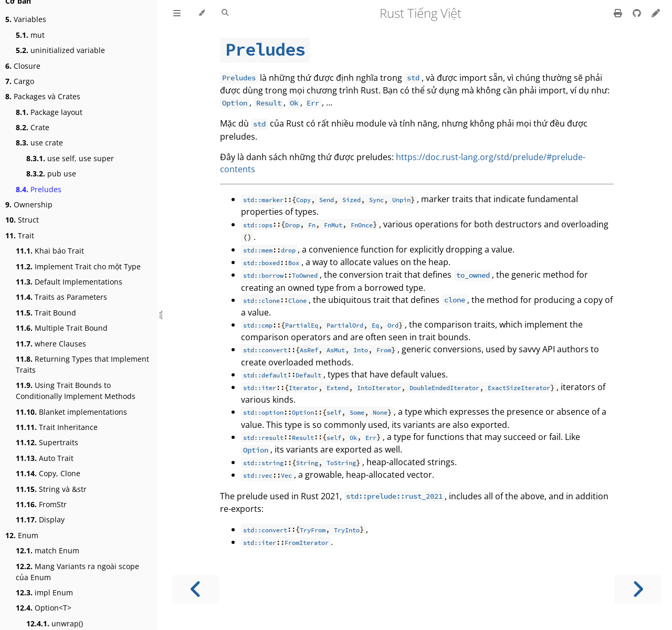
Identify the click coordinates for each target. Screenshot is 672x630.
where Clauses (51, 344)
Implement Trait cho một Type (78, 266)
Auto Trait (45, 458)
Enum (22, 535)
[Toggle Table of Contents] (177, 13)
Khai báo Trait (50, 251)
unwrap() (55, 623)
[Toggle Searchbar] (225, 13)
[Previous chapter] (196, 589)
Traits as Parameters (61, 297)
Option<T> (44, 608)
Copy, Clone (48, 473)
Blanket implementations (71, 412)
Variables (26, 19)
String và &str (51, 489)
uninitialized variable (60, 50)
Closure (23, 66)
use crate (39, 143)
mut (30, 35)
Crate (33, 127)
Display (40, 519)
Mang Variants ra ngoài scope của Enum (77, 572)
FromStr (41, 504)
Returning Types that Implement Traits (82, 364)
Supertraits (47, 442)
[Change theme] (201, 13)
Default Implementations (69, 282)
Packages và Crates (43, 96)
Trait (20, 235)
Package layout (49, 112)
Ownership (29, 204)
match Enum (48, 550)
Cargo (20, 81)
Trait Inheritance (57, 427)
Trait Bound (46, 313)
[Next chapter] (638, 589)
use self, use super (70, 158)
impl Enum (44, 592)
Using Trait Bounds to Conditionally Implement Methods (76, 391)
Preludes (39, 189)
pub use (51, 174)
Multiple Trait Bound (62, 328)
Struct (22, 220)
